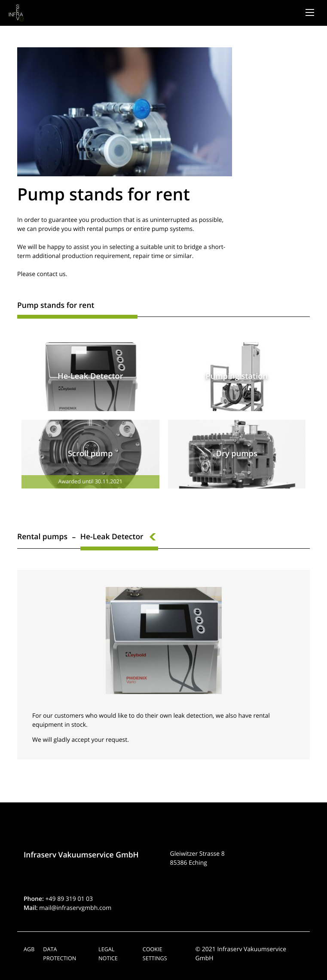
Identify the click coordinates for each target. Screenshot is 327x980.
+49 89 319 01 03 (69, 899)
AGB (29, 949)
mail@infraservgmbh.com (75, 908)
